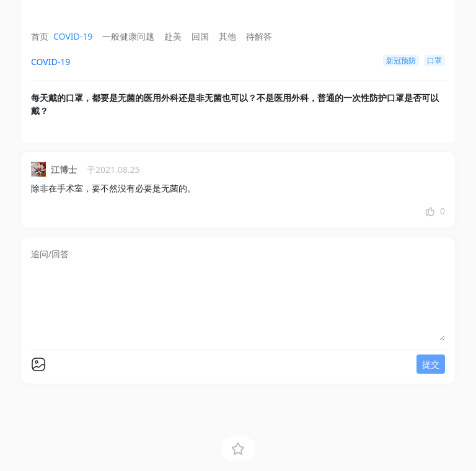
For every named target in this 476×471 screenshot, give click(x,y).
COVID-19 (73, 36)
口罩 (434, 60)
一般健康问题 (128, 36)
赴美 (173, 36)
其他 (227, 36)
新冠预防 (401, 60)
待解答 (259, 36)
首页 (40, 36)
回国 (200, 36)
